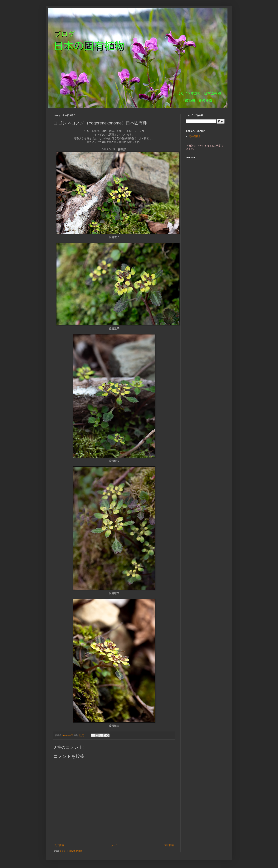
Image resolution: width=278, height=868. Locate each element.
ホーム (114, 845)
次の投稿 (59, 845)
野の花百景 (195, 136)
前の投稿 (169, 845)
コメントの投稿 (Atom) (71, 851)
